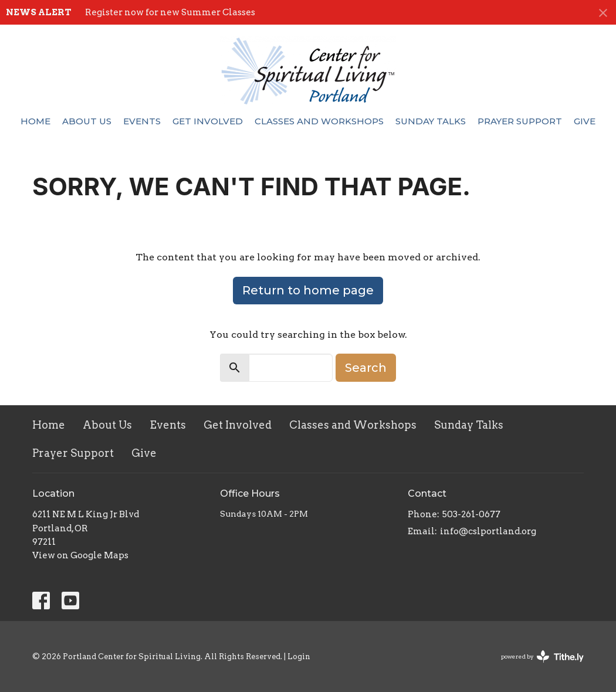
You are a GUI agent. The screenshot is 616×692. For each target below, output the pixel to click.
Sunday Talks (431, 121)
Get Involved (208, 121)
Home (35, 121)
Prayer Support (520, 121)
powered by (542, 657)
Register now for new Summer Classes (170, 12)
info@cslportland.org (488, 531)
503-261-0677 (471, 514)
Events (142, 121)
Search (366, 368)
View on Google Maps (80, 555)
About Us (87, 121)
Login (299, 657)
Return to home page (308, 290)
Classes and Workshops (319, 121)
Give (585, 121)
